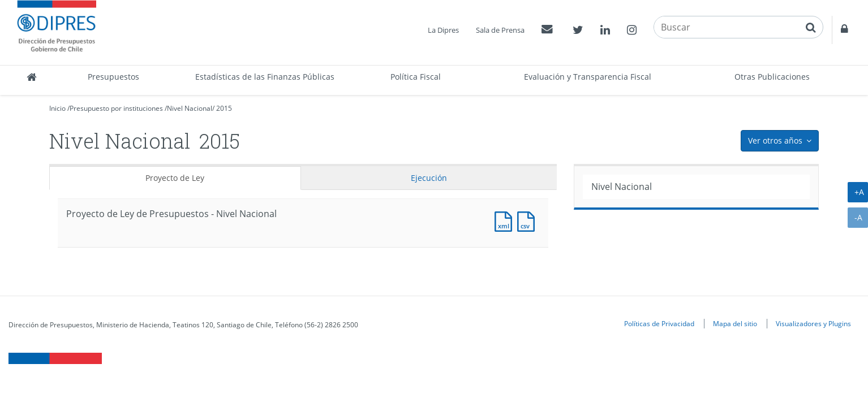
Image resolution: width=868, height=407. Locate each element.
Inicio (57, 108)
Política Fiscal (416, 77)
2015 (224, 108)
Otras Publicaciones (772, 77)
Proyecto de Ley (175, 178)
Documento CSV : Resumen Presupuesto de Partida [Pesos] (528, 220)
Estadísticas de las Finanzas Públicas (265, 77)
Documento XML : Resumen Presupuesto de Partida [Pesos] (506, 220)
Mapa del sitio (735, 323)
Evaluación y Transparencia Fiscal (588, 77)
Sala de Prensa (500, 30)
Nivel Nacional (190, 108)
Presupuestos (113, 77)
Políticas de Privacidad (659, 323)
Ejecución (429, 178)
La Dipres (443, 30)
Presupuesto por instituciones (116, 108)
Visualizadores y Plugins (813, 323)
